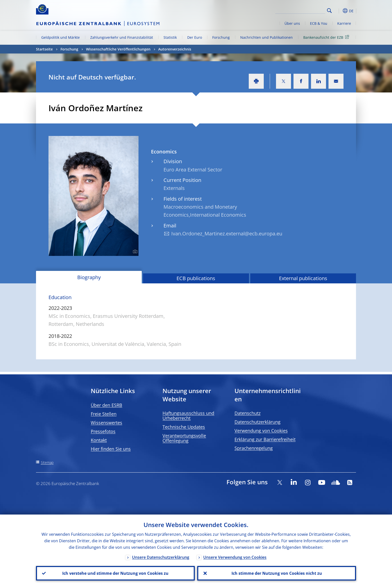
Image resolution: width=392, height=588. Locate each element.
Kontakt (99, 440)
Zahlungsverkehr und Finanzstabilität (122, 37)
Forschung (221, 37)
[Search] (300, 10)
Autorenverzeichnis (175, 49)
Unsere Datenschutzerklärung (161, 557)
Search (329, 11)
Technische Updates (184, 427)
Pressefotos (103, 431)
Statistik (170, 37)
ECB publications (196, 278)
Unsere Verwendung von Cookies (235, 557)
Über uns (292, 23)
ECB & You (319, 23)
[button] (338, 11)
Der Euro (195, 37)
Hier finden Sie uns (111, 449)
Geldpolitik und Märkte (60, 37)
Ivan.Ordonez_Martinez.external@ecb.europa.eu (227, 234)
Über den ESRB (106, 405)
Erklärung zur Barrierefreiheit (265, 439)
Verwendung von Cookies (261, 431)
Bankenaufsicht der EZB (327, 37)
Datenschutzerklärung (257, 422)
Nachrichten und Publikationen (266, 37)
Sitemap (47, 462)
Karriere (344, 23)
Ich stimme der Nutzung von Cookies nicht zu (277, 573)
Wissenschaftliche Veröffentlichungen (118, 49)
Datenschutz (247, 413)
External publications (303, 278)
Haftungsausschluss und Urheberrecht (188, 416)
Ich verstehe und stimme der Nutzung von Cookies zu (115, 573)
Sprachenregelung (254, 448)
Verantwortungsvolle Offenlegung (184, 438)
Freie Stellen (104, 414)
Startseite (44, 49)
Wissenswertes (106, 423)
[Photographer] (134, 252)
